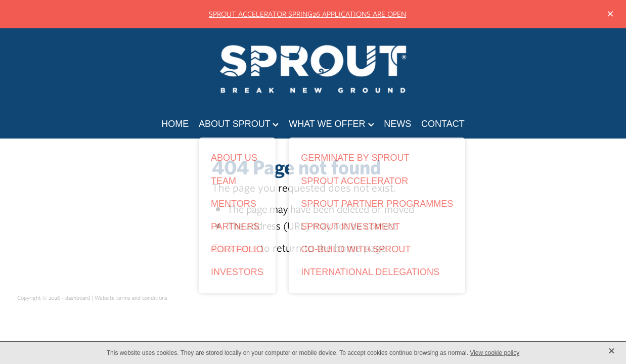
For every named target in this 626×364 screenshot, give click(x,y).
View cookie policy (495, 353)
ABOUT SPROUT (239, 124)
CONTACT (443, 124)
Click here (235, 247)
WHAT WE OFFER (331, 124)
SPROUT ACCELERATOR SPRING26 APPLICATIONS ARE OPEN (307, 14)
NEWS (397, 124)
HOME (175, 124)
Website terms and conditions (131, 298)
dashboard (78, 298)
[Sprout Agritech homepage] (313, 69)
